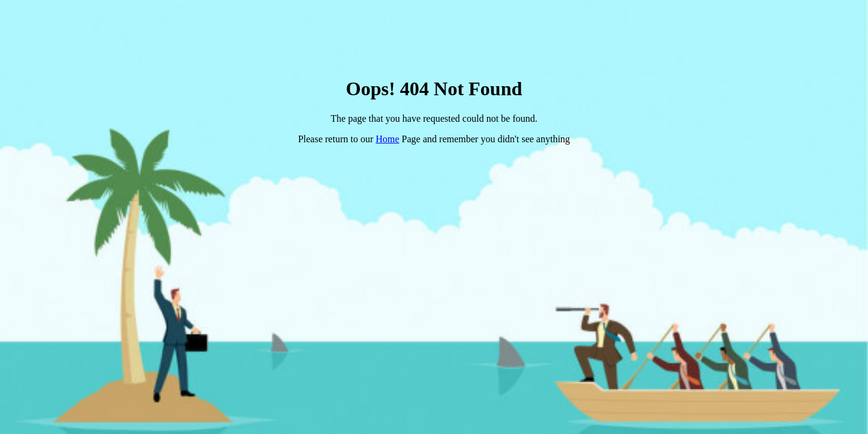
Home (387, 139)
